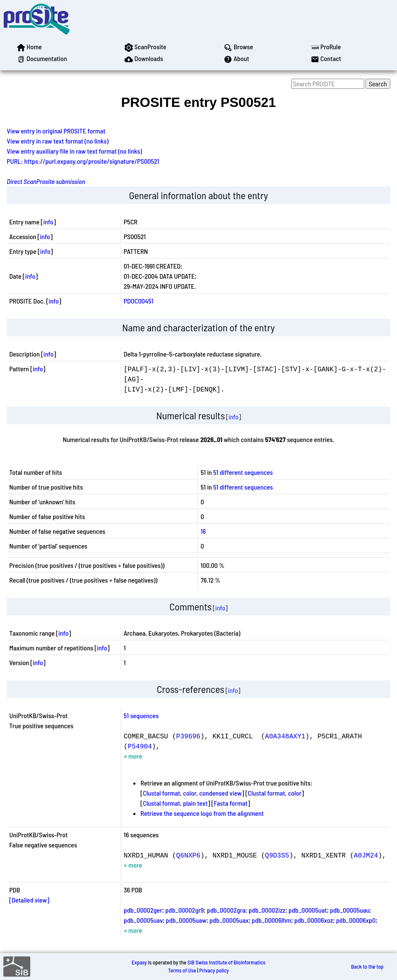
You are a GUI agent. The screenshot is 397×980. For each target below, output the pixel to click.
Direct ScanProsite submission (46, 181)
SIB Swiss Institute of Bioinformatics (226, 962)
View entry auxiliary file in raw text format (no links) (74, 151)
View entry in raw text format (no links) (58, 141)
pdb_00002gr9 (185, 910)
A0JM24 (366, 855)
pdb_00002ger (143, 910)
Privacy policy (214, 970)
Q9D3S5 (277, 855)
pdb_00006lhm (272, 920)
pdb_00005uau (350, 910)
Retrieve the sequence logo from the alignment (202, 813)
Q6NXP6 (188, 855)
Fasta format (230, 803)
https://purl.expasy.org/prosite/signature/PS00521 (92, 161)
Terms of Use (182, 970)
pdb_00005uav (143, 920)
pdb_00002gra (226, 910)
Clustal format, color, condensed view (192, 793)
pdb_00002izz (267, 910)
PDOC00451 (139, 301)
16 (203, 531)
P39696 (188, 736)
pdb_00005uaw (186, 920)
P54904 (140, 746)
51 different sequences (243, 472)
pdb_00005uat (308, 910)
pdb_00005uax (229, 920)
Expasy (139, 962)
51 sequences (141, 715)
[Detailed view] (29, 900)
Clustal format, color (275, 793)
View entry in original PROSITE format (56, 131)
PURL (14, 161)
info (48, 222)
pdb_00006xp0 (356, 920)
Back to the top (367, 967)
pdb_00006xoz (314, 920)
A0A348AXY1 (285, 736)
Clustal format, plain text (175, 803)
